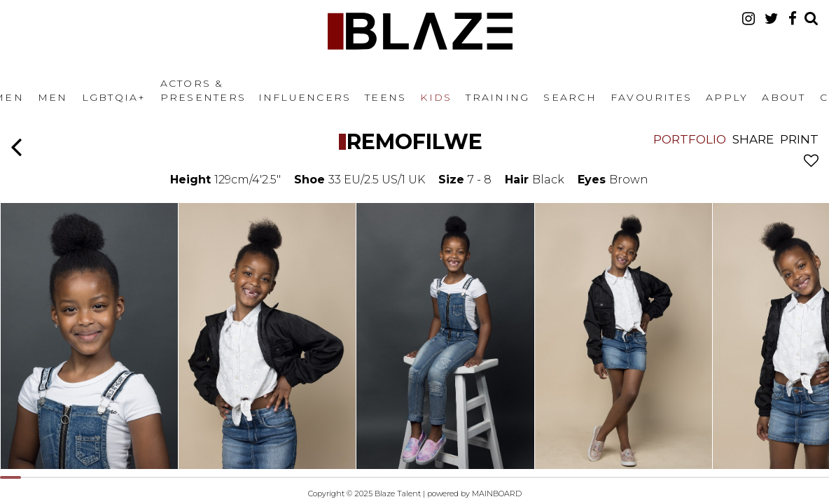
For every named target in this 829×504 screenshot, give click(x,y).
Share (753, 139)
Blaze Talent (420, 31)
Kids (436, 97)
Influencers (305, 97)
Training (497, 97)
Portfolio (690, 139)
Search (570, 97)
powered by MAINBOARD (474, 493)
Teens (385, 97)
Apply (727, 97)
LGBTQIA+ (114, 97)
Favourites (651, 97)
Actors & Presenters (203, 90)
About (783, 97)
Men (53, 97)
